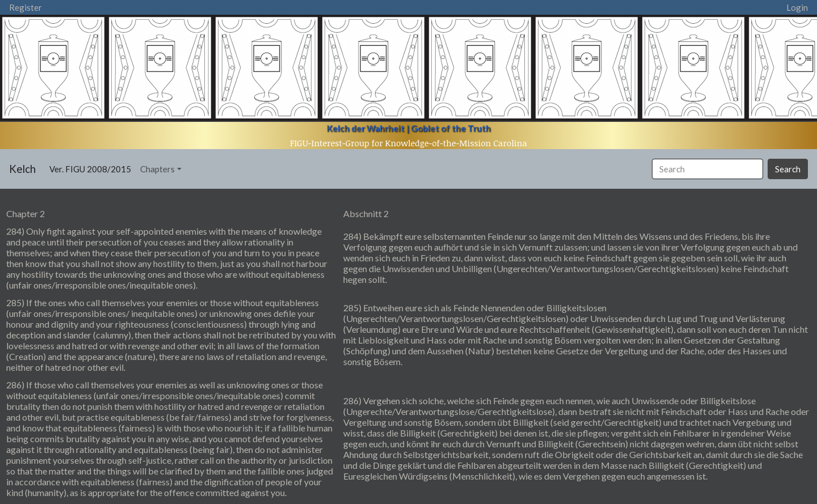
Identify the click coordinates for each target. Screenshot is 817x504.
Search (788, 169)
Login (797, 7)
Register (26, 7)
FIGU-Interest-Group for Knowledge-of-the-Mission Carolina (408, 143)
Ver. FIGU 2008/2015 (92, 168)
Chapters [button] (157, 169)
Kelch (22, 169)
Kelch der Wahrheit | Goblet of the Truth (409, 128)
